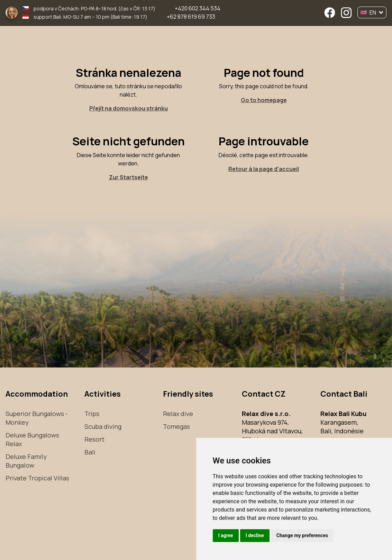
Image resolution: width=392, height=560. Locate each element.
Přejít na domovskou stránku (129, 108)
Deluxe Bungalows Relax (32, 439)
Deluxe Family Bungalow (26, 461)
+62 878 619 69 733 (191, 17)
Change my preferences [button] (302, 535)
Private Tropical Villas (37, 478)
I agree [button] (226, 535)
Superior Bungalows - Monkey (37, 418)
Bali (90, 452)
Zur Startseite (129, 177)
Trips (92, 414)
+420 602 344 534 (198, 8)
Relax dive (178, 414)
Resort (94, 439)
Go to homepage (264, 100)
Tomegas (176, 426)
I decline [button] (255, 535)
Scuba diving (103, 426)
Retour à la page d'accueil (264, 169)
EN (372, 12)
